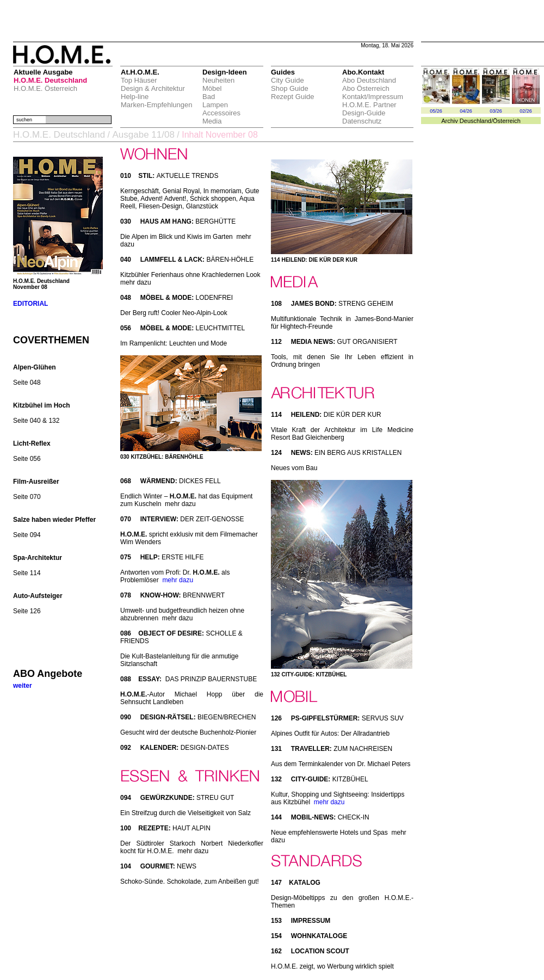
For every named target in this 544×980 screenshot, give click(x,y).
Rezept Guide (293, 97)
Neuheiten (218, 80)
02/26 (526, 111)
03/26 (496, 111)
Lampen (215, 105)
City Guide (288, 80)
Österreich (507, 121)
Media (212, 121)
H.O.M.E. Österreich (45, 88)
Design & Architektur (153, 88)
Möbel (212, 88)
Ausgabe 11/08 (143, 135)
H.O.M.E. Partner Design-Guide (369, 109)
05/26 (436, 111)
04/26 (466, 111)
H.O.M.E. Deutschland (50, 80)
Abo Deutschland (369, 80)
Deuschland (475, 121)
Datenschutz (362, 121)
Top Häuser (139, 80)
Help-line (135, 97)
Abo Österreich (366, 88)
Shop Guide (290, 88)
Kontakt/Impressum (373, 97)
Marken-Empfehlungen (157, 105)
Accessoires (221, 113)
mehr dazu (178, 580)
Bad (209, 97)
